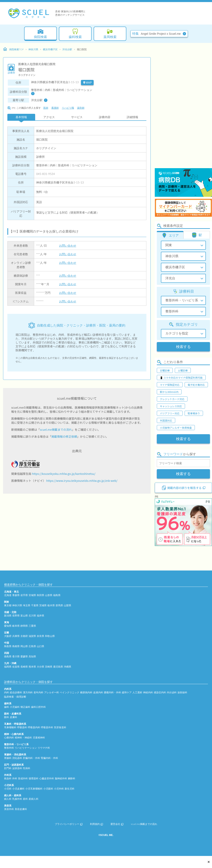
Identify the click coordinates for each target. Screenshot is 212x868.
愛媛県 (24, 656)
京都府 (24, 636)
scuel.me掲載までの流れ (56, 430)
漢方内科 (28, 692)
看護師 (55, 108)
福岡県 (8, 667)
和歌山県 (50, 636)
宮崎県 (49, 667)
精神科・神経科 (23, 738)
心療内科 (9, 738)
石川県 (32, 616)
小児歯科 (15, 707)
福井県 (40, 616)
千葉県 (35, 605)
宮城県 (32, 595)
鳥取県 (8, 646)
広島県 (32, 646)
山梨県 (67, 605)
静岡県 (24, 626)
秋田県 (40, 595)
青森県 (16, 595)
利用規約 (96, 824)
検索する (183, 347)
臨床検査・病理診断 (15, 697)
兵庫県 (16, 636)
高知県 (32, 656)
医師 (46, 108)
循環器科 (34, 778)
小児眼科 (48, 789)
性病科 (27, 768)
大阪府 (8, 636)
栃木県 (51, 605)
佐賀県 (16, 667)
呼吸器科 (22, 727)
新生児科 (70, 789)
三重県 (32, 626)
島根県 (16, 646)
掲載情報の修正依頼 (64, 436)
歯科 (7, 707)
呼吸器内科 (34, 727)
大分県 (40, 667)
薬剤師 (81, 108)
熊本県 (32, 667)
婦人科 (8, 799)
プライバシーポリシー (69, 824)
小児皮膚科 (18, 789)
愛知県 (8, 626)
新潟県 (8, 616)
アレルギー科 (52, 692)
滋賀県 (32, 636)
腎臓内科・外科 (49, 758)
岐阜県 (16, 626)
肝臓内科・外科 (31, 758)
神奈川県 (33, 49)
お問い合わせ (68, 246)
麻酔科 (72, 778)
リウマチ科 (44, 748)
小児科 (8, 789)
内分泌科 (172, 692)
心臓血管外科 (47, 778)
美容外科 (9, 809)
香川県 (16, 656)
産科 (25, 799)
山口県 (40, 646)
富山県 (24, 616)
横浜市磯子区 (50, 49)
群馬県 (59, 605)
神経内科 (148, 692)
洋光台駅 (67, 49)
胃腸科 (8, 758)
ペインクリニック (70, 692)
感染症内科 (160, 692)
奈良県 (40, 636)
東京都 (8, 605)
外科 (15, 778)
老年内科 (38, 692)
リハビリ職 (68, 108)
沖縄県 (67, 667)
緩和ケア (127, 692)
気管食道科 (60, 727)
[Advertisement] (171, 106)
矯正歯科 (25, 707)
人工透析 (137, 692)
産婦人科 (34, 799)
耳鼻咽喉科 (10, 727)
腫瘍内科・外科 (112, 692)
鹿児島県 (58, 667)
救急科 (8, 778)
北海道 (8, 595)
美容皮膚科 (21, 809)
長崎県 (24, 667)
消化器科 (17, 758)
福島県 (57, 595)
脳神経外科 (61, 778)
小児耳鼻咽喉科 (34, 789)
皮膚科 (13, 717)
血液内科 (98, 692)
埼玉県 (27, 605)
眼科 (7, 717)
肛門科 (8, 768)
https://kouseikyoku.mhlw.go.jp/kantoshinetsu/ (64, 474)
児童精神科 (39, 738)
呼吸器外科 (47, 727)
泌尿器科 (17, 768)
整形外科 (9, 748)
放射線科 (182, 692)
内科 (7, 692)
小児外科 (59, 789)
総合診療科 (16, 692)
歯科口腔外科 (38, 707)
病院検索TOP (13, 49)
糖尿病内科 (86, 692)
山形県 (49, 595)
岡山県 (24, 646)
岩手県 (24, 595)
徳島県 (8, 656)
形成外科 (23, 778)
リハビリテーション (26, 748)
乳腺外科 (17, 799)
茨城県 (43, 605)
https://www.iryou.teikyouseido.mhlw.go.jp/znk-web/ (82, 481)
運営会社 (117, 824)
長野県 (16, 616)
